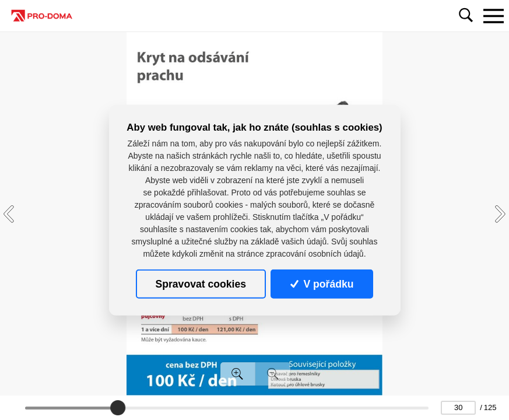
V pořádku (322, 283)
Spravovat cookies (201, 283)
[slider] (118, 408)
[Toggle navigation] (493, 16)
